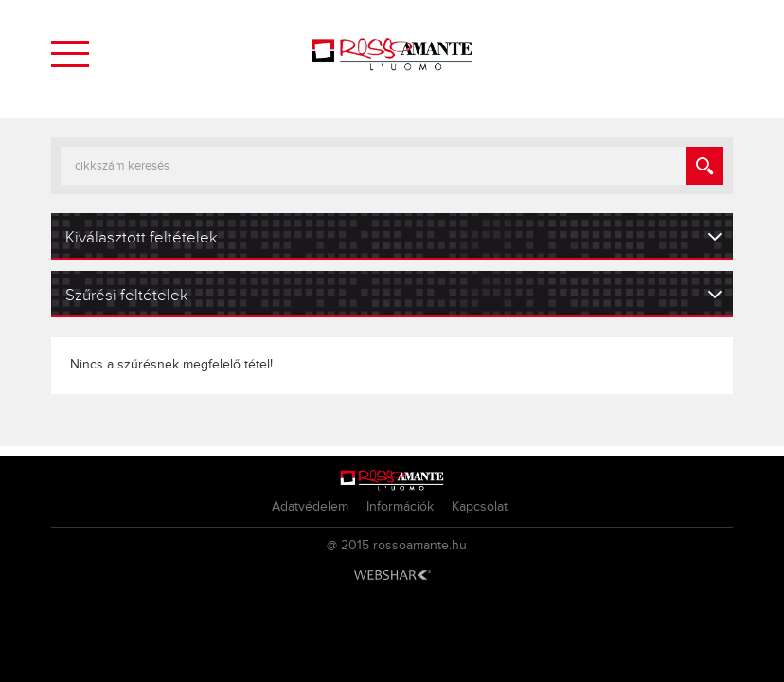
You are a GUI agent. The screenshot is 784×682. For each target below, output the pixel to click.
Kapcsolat (480, 507)
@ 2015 (348, 546)
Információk (400, 507)
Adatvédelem (310, 507)
